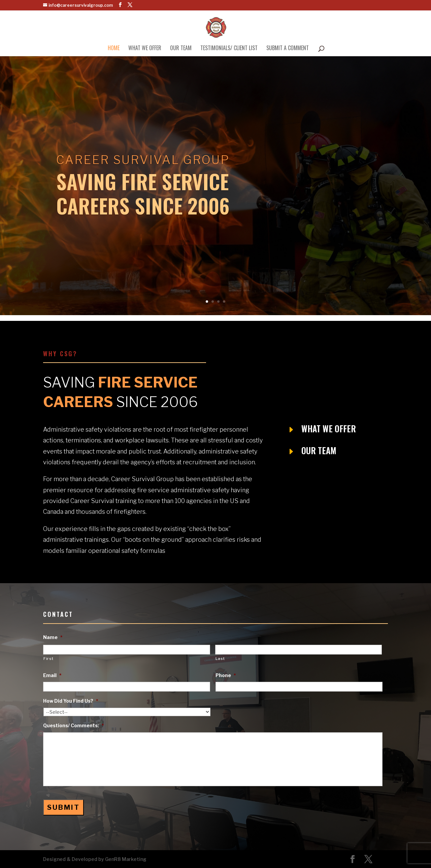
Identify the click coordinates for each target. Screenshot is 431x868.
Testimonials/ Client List (229, 49)
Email (52, 675)
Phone (226, 675)
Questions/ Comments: (74, 725)
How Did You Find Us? (71, 701)
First (48, 659)
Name (53, 637)
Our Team (181, 49)
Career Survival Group (143, 165)
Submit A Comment (288, 49)
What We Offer (145, 49)
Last (220, 659)
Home (114, 49)
